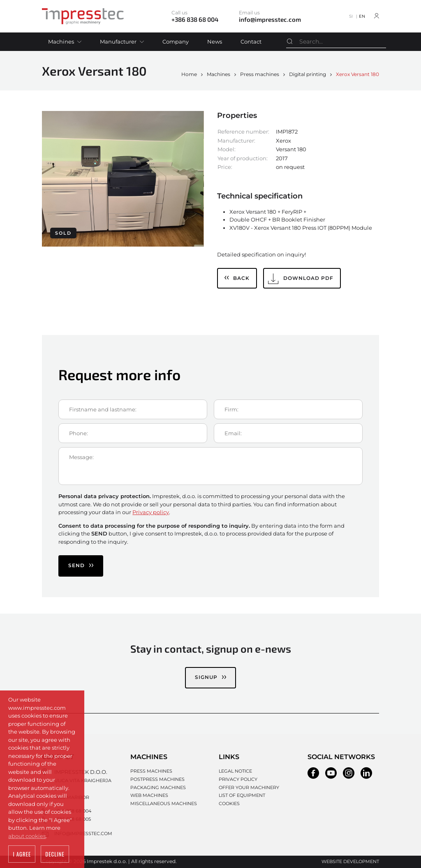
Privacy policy (151, 512)
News (215, 42)
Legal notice (235, 771)
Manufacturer (118, 42)
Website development (350, 861)
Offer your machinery (249, 787)
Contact (251, 42)
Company (176, 42)
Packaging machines (158, 787)
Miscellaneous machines (164, 803)
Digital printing (308, 74)
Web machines (149, 795)
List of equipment (242, 795)
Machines (61, 42)
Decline (55, 854)
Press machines (260, 74)
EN (362, 16)
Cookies (229, 803)
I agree (22, 854)
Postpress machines (157, 779)
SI (351, 16)
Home (189, 74)
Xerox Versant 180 (357, 74)
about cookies (27, 836)
